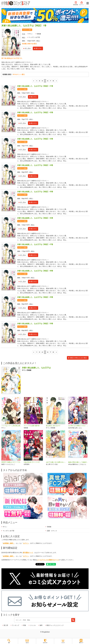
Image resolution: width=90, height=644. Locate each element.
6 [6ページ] (48, 81)
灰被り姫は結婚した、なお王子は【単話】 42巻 (35, 112)
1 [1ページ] (37, 81)
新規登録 (76, 3)
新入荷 (6, 625)
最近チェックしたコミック (55, 625)
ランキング (16, 625)
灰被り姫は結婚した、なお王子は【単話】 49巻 (35, 297)
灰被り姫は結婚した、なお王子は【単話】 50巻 (35, 324)
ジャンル (33, 625)
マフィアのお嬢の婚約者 (32, 426)
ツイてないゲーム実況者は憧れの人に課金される (12, 426)
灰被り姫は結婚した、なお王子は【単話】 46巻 (35, 218)
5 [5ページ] (45, 81)
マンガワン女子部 (34, 37)
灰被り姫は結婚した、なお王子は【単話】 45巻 (35, 192)
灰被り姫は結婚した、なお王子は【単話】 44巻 (35, 165)
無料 (41, 625)
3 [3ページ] (40, 81)
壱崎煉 (39, 34)
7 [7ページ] (51, 81)
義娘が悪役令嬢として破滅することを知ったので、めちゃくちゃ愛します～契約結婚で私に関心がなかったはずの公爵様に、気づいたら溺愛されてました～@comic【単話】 (78, 462)
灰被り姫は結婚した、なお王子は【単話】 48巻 (35, 271)
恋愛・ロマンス (52, 531)
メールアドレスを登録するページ (48, 560)
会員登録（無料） (9, 543)
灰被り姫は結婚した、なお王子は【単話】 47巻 (35, 244)
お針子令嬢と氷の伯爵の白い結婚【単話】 (56, 462)
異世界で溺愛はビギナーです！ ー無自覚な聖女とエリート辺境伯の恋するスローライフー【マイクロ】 (12, 462)
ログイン (82, 3)
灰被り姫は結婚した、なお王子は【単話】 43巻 (35, 139)
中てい (31, 34)
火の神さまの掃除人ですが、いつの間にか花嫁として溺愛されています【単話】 (78, 426)
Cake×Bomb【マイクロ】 (32, 462)
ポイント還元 (28, 30)
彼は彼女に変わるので (53, 426)
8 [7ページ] (53, 81)
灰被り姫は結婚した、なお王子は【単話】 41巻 (35, 86)
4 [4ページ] (42, 81)
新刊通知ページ (28, 553)
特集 (25, 625)
